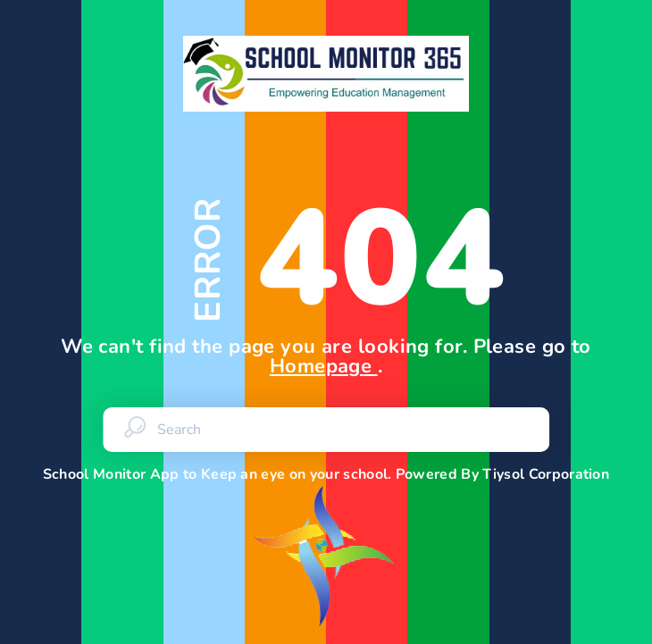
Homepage (324, 366)
